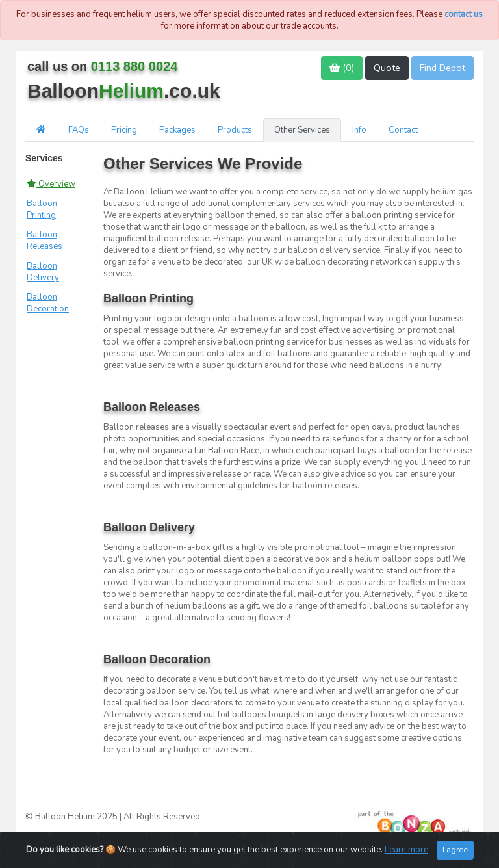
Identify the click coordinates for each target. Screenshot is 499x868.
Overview (51, 184)
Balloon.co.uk (124, 91)
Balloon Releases (45, 241)
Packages (177, 130)
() (342, 68)
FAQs (79, 130)
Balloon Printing (42, 209)
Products (235, 130)
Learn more (406, 852)
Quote (387, 68)
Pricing (124, 130)
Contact (403, 130)
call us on (102, 66)
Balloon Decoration (48, 303)
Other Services (302, 130)
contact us (464, 14)
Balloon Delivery (43, 272)
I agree (455, 851)
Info (359, 130)
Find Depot (442, 68)
